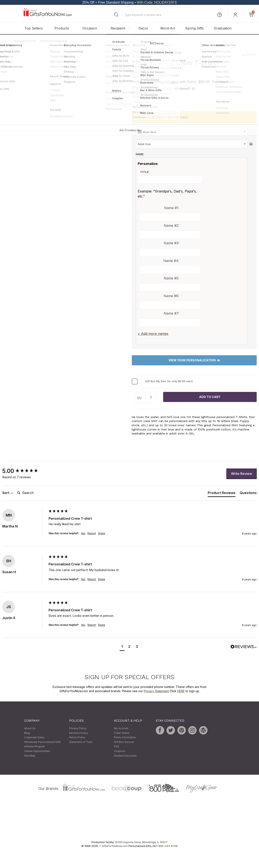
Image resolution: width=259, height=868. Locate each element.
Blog (27, 733)
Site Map (30, 756)
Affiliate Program (35, 747)
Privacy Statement (156, 691)
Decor (143, 28)
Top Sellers (34, 28)
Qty (139, 398)
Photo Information (125, 738)
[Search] (32, 493)
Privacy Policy (78, 728)
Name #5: (171, 278)
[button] (122, 647)
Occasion (90, 28)
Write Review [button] (242, 474)
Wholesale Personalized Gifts (43, 742)
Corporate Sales (34, 738)
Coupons (120, 751)
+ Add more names (153, 334)
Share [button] (102, 533)
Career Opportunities (37, 751)
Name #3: (171, 243)
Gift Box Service (124, 742)
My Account (121, 728)
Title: (145, 172)
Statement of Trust (81, 742)
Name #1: (172, 208)
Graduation (223, 28)
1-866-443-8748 (167, 846)
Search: (15, 488)
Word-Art (168, 28)
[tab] (222, 494)
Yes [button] (83, 533)
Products (62, 28)
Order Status (122, 733)
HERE (181, 691)
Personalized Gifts (25, 41)
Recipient (118, 28)
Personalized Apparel (54, 41)
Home (6, 41)
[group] (24, 471)
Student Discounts (125, 756)
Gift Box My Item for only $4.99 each (169, 381)
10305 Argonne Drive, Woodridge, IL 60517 (141, 842)
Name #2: (171, 226)
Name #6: (171, 296)
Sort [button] (8, 493)
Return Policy (77, 738)
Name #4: (171, 261)
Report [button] (92, 533)
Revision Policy (79, 733)
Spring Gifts (194, 28)
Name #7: (171, 314)
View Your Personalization (194, 360)
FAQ (116, 747)
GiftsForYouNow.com (115, 846)
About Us (30, 728)
